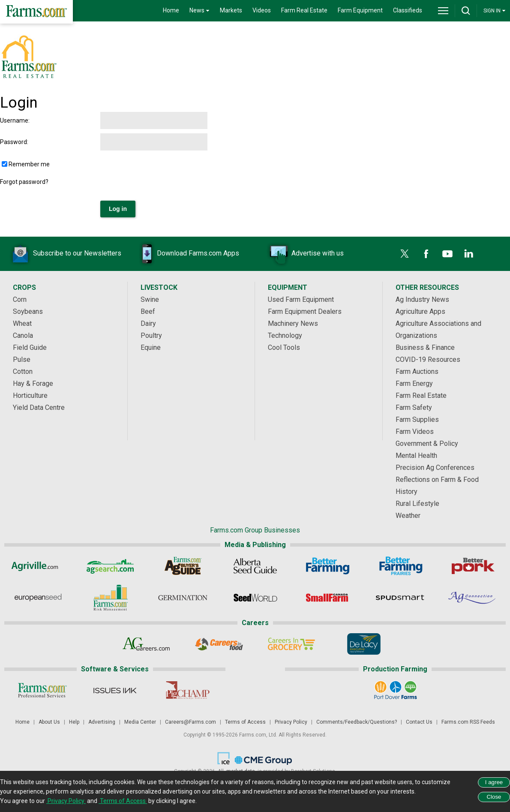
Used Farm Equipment (301, 299)
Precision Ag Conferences (435, 468)
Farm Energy (414, 383)
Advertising (102, 722)
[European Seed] (38, 598)
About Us (49, 722)
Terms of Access (245, 722)
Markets (231, 10)
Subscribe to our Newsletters (64, 254)
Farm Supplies (417, 420)
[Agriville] (38, 566)
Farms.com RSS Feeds (468, 722)
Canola (23, 335)
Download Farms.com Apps (185, 254)
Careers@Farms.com (190, 722)
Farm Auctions (417, 371)
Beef (148, 311)
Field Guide (30, 347)
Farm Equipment (360, 10)
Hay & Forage (33, 383)
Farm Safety (414, 408)
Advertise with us (305, 254)
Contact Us (419, 722)
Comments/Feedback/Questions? (357, 722)
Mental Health (416, 456)
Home (171, 10)
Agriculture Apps (420, 311)
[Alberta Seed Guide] (255, 566)
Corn (20, 299)
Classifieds (408, 10)
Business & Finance (425, 347)
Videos (262, 10)
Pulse (22, 359)
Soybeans (28, 311)
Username (14, 120)
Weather (408, 516)
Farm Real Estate (304, 10)
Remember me (29, 164)
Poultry (151, 335)
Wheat (22, 323)
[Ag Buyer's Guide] (183, 566)
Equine (151, 347)
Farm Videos (415, 432)
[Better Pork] (472, 566)
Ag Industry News (422, 299)
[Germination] (183, 598)
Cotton (23, 371)
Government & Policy (427, 444)
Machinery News (293, 323)
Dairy (148, 323)
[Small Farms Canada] (328, 598)
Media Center (140, 722)
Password (13, 142)
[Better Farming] (328, 566)
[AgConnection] (472, 598)
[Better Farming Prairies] (400, 566)
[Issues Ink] (115, 690)
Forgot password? (24, 182)
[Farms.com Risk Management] (110, 598)
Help (74, 722)
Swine (150, 299)
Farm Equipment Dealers (305, 311)
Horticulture (30, 395)
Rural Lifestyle (417, 504)
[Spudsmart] (400, 598)
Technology (285, 335)
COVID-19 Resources (428, 359)
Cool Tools (284, 347)
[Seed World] (255, 598)
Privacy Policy (291, 722)
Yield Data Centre (39, 408)
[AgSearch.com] (110, 566)
